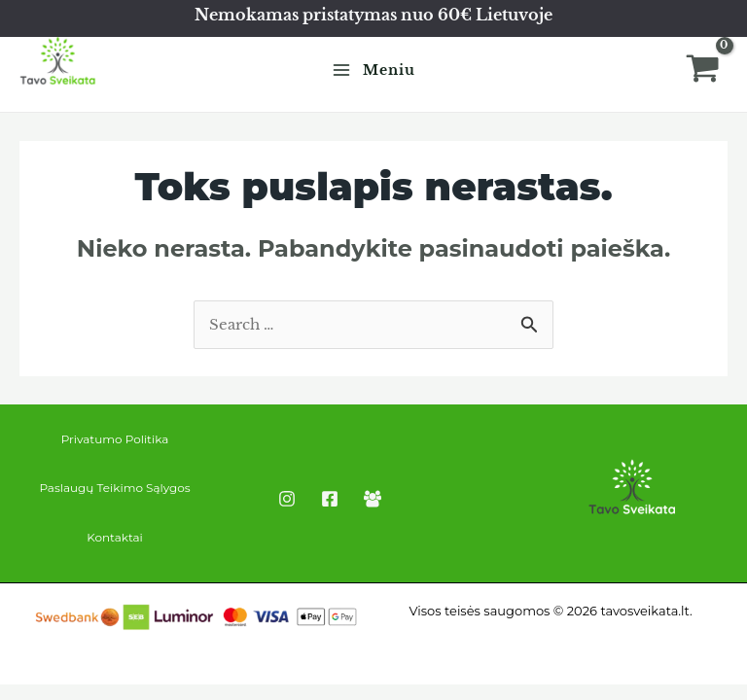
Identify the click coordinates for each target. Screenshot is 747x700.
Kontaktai (115, 537)
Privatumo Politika (115, 439)
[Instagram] (287, 499)
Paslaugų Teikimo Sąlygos (114, 488)
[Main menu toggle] (373, 70)
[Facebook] (330, 499)
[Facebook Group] (373, 499)
